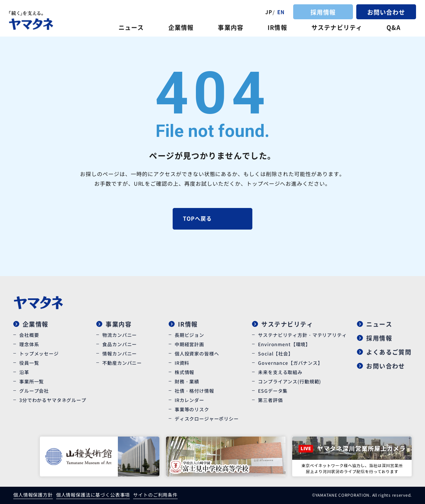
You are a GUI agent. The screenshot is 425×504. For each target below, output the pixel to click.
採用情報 (323, 12)
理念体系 (29, 344)
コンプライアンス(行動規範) (290, 381)
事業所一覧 (32, 381)
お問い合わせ (386, 12)
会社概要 (29, 335)
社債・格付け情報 (194, 391)
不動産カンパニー (122, 363)
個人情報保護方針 (33, 495)
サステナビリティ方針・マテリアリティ (302, 335)
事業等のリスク (192, 409)
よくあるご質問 (389, 352)
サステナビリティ (337, 27)
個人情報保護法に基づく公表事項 (93, 495)
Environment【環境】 (284, 344)
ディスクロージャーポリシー (207, 419)
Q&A (393, 27)
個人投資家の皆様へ (197, 353)
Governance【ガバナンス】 (290, 363)
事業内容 (230, 27)
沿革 (24, 372)
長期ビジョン (189, 335)
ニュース (131, 27)
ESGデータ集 (273, 391)
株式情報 (184, 372)
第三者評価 (270, 400)
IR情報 (277, 27)
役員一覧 (29, 363)
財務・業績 (187, 381)
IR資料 (182, 363)
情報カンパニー (120, 353)
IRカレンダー (189, 400)
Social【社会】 (275, 353)
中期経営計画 (189, 344)
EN (281, 12)
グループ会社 (34, 391)
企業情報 (181, 27)
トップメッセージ (39, 353)
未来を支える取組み (280, 372)
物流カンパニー (120, 335)
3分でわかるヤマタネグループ (53, 400)
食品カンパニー (120, 344)
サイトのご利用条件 (155, 495)
